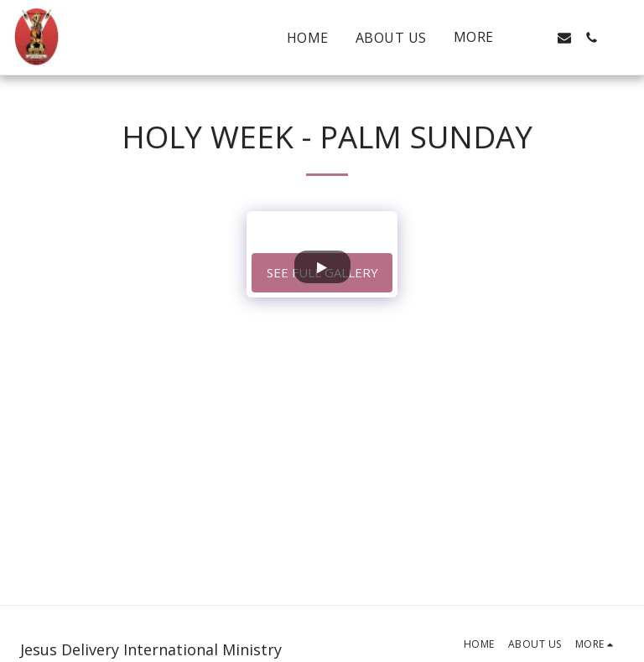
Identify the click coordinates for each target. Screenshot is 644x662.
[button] (538, 38)
